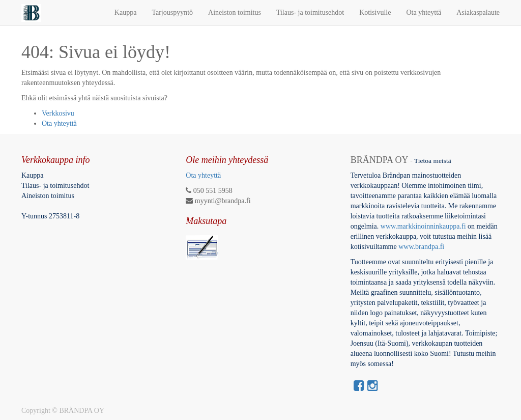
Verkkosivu (58, 113)
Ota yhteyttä (59, 123)
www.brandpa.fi (422, 247)
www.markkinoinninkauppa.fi (423, 226)
